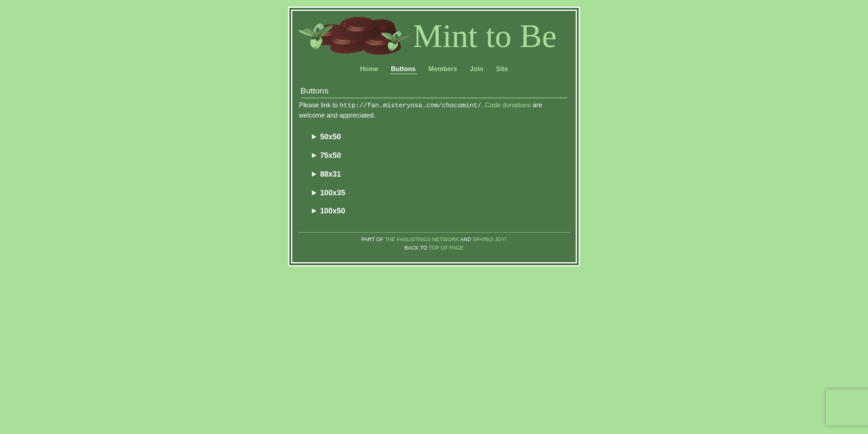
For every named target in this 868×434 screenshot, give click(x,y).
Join (476, 69)
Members (443, 69)
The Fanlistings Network (422, 239)
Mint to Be (485, 36)
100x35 (333, 193)
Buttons (404, 69)
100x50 (333, 211)
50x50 (331, 137)
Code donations (508, 105)
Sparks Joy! (489, 239)
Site (502, 69)
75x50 (331, 156)
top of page (446, 248)
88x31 (331, 174)
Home (369, 69)
